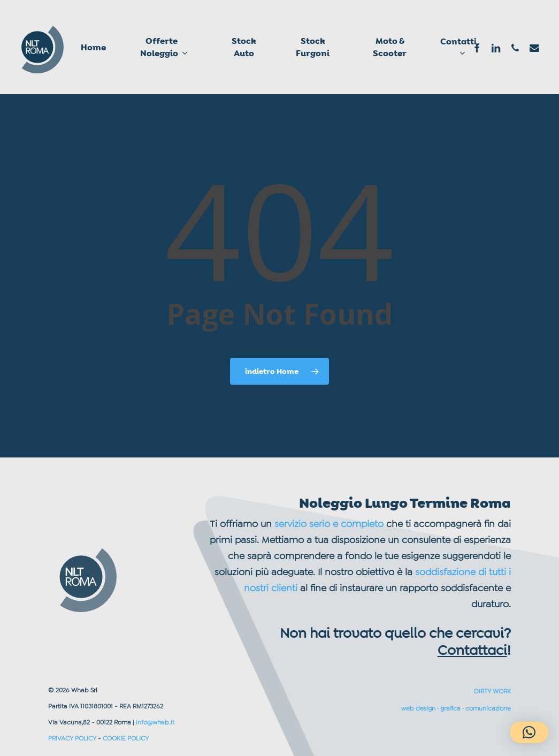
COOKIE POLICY (126, 738)
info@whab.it (155, 722)
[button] (529, 732)
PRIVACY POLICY (72, 738)
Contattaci (472, 650)
